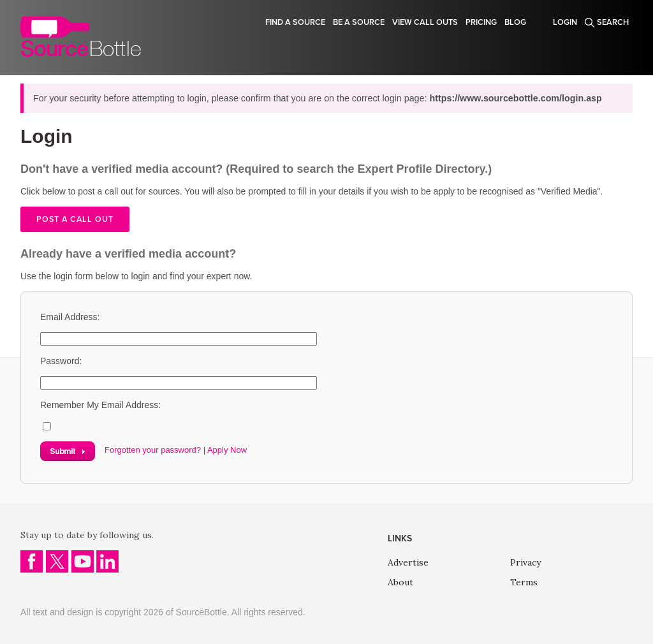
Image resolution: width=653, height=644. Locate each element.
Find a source (295, 22)
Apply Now (227, 450)
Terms (524, 582)
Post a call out (75, 219)
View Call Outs (425, 22)
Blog (515, 22)
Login (565, 22)
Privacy (525, 562)
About (400, 582)
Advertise (408, 562)
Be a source (359, 22)
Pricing (481, 22)
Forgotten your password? (153, 450)
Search (613, 22)
